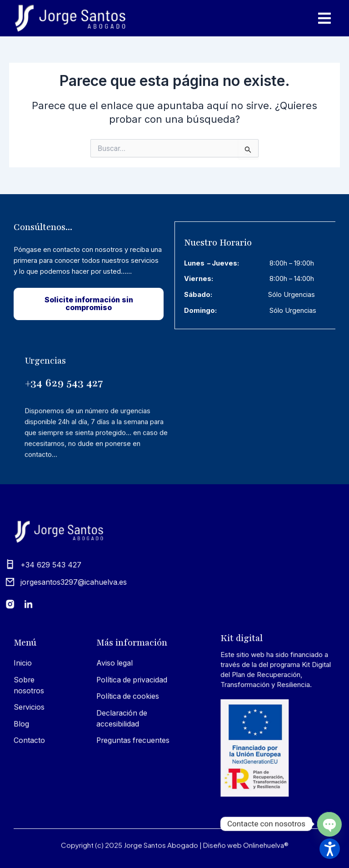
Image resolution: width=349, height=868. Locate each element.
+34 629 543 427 (64, 463)
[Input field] (248, 149)
